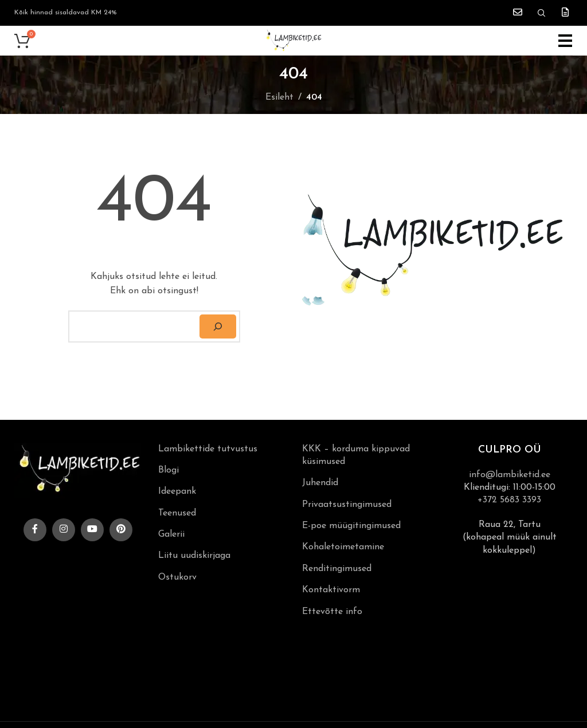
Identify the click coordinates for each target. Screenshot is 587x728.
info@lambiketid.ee (510, 475)
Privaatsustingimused (347, 505)
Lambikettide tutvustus (208, 449)
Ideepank (177, 491)
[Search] (542, 13)
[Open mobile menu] (566, 41)
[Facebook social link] (35, 530)
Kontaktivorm (331, 590)
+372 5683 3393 (509, 500)
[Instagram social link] (64, 530)
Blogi (169, 470)
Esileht (279, 97)
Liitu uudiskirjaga (194, 556)
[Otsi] (218, 326)
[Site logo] (293, 40)
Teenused (177, 513)
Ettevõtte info (332, 612)
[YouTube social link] (92, 530)
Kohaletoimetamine (343, 547)
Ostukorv (177, 577)
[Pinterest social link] (121, 530)
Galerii (171, 534)
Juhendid (320, 483)
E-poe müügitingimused (351, 526)
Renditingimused (337, 569)
